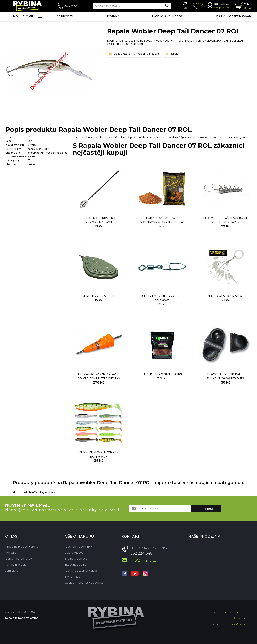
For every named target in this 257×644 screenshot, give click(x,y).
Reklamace (73, 577)
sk (185, 8)
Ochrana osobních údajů (81, 571)
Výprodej (65, 16)
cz (185, 4)
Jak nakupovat (75, 553)
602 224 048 (72, 6)
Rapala (174, 54)
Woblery (141, 54)
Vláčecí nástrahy (124, 54)
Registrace (222, 8)
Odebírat (206, 509)
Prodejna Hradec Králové (22, 547)
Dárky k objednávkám (234, 16)
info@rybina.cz (143, 560)
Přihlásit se (222, 4)
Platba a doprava (76, 559)
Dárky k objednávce (19, 559)
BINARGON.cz (238, 618)
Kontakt (11, 553)
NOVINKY (112, 16)
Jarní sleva (12, 571)
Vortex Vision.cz (237, 624)
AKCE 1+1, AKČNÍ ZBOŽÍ (168, 16)
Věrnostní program (17, 565)
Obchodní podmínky (78, 547)
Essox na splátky (76, 565)
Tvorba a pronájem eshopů (230, 612)
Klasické (154, 54)
